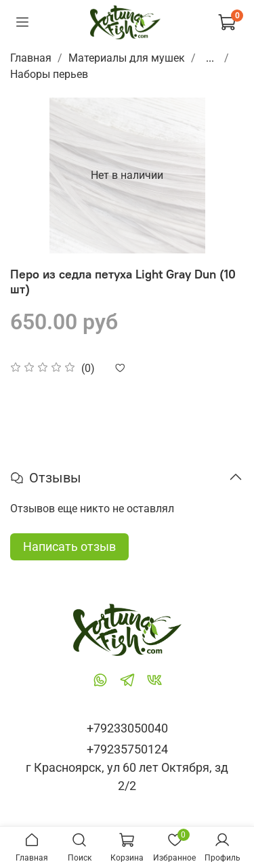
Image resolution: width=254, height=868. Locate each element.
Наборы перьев (49, 74)
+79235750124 (127, 749)
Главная (31, 58)
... (210, 58)
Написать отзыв (69, 546)
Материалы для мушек (127, 58)
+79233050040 (127, 728)
